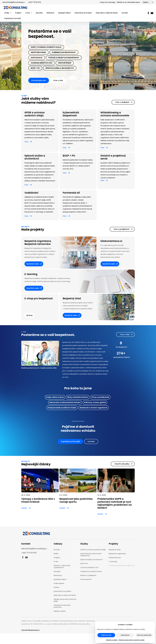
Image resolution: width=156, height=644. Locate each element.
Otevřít (24, 508)
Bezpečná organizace (117, 554)
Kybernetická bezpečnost (64, 52)
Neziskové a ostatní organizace (94, 408)
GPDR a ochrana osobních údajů (35, 114)
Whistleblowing (38, 52)
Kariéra (56, 587)
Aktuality (39, 13)
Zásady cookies (112, 640)
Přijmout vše (106, 635)
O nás (29, 13)
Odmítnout (125, 635)
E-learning (113, 562)
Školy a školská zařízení (78, 397)
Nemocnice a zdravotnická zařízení (65, 402)
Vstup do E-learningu (107, 2)
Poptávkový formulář (13, 18)
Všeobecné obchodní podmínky (62, 606)
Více (26, 142)
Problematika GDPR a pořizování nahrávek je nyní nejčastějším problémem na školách (115, 503)
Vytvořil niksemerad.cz (30, 630)
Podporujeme (59, 583)
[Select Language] (148, 2)
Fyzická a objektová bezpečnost (64, 58)
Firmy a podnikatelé (100, 397)
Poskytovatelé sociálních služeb (62, 408)
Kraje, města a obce (55, 397)
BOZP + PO (69, 156)
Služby (8, 13)
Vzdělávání (31, 193)
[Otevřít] (30, 508)
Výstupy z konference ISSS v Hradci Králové (38, 500)
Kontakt (125, 13)
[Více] (31, 142)
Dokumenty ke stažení (83, 13)
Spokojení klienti (64, 13)
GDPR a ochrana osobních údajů (93, 550)
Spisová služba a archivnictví (35, 157)
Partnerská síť (71, 193)
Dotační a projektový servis (113, 157)
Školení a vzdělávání (88, 575)
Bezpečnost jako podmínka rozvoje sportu (76, 500)
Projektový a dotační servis (91, 571)
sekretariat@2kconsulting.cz (14, 2)
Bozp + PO (35, 68)
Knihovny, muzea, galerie (95, 402)
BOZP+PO (84, 564)
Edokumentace (115, 558)
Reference (50, 13)
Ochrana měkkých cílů (42, 63)
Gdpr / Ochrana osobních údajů (46, 47)
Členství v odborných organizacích (62, 566)
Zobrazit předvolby (144, 635)
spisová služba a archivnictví (60, 68)
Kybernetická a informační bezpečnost (91, 555)
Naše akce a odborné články (107, 13)
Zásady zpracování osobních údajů (131, 640)
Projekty (18, 13)
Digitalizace (37, 58)
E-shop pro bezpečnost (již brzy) (122, 566)
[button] (29, 315)
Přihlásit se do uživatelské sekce (128, 2)
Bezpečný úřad (115, 550)
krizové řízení (65, 63)
